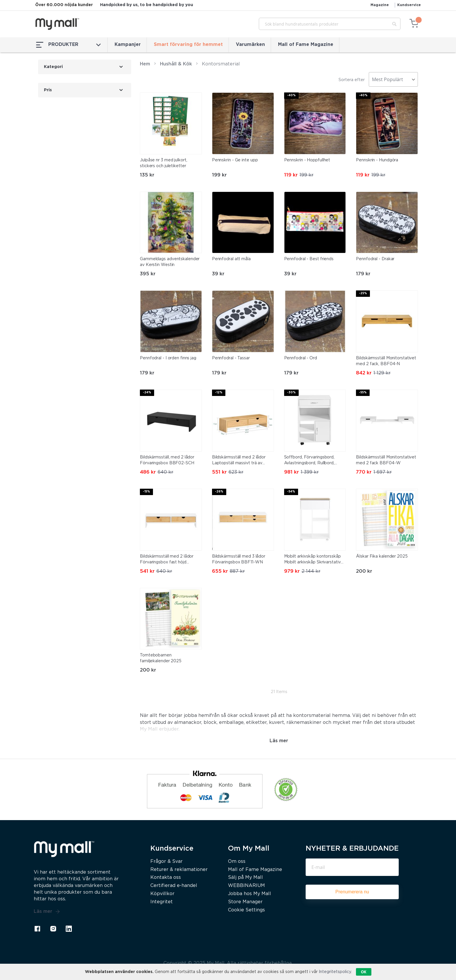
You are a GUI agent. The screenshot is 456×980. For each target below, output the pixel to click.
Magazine (380, 5)
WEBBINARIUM (246, 886)
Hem (145, 64)
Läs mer (47, 912)
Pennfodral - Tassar (231, 358)
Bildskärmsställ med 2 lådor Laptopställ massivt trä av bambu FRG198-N (239, 461)
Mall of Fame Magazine (306, 45)
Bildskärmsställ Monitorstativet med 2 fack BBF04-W (386, 460)
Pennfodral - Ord (301, 358)
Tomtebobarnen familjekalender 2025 (161, 658)
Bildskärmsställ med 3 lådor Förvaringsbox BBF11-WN (239, 559)
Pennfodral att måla (231, 259)
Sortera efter (352, 80)
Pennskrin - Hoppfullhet (307, 160)
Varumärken (250, 45)
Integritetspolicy (335, 972)
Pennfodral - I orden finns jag (168, 358)
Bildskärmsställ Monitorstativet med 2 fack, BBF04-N (386, 361)
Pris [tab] (48, 90)
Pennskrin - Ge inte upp (235, 160)
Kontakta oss (166, 878)
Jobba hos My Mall (250, 894)
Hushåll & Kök (176, 64)
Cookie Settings (246, 910)
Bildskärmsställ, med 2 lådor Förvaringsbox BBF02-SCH (167, 460)
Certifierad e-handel (174, 886)
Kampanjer (128, 45)
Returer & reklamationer (179, 870)
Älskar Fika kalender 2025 (382, 556)
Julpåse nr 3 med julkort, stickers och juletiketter (164, 163)
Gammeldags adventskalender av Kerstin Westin (170, 262)
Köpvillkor (162, 894)
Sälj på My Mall (245, 878)
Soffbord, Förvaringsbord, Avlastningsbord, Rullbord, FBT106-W (309, 461)
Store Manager (245, 902)
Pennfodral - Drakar (375, 259)
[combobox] (330, 24)
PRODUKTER (68, 45)
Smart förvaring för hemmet (188, 45)
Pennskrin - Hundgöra (377, 160)
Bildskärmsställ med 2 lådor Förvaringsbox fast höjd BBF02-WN (167, 560)
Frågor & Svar (166, 862)
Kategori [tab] (53, 67)
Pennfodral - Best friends (309, 259)
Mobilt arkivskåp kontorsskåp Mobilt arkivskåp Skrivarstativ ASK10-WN (312, 560)
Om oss (237, 862)
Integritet (162, 902)
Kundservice (409, 5)
